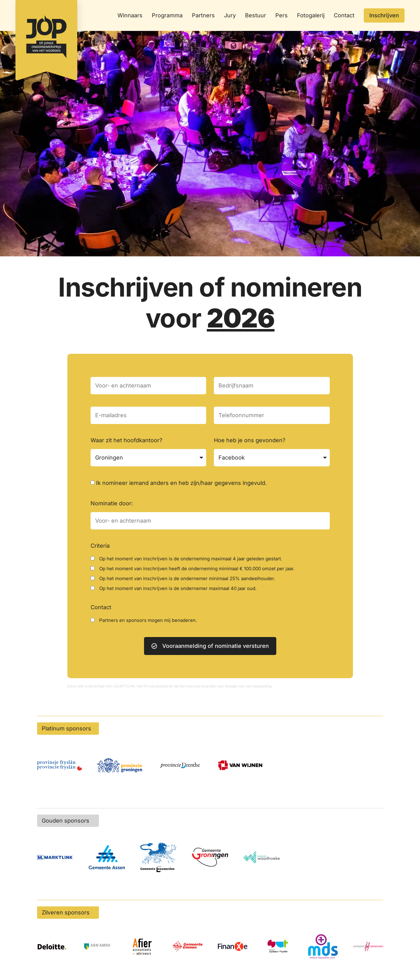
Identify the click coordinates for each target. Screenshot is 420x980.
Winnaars (130, 15)
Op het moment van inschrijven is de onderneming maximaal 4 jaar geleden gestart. (191, 559)
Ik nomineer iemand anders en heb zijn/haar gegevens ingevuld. (181, 483)
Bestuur (256, 15)
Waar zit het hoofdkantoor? (126, 440)
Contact (344, 15)
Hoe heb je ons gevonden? (250, 440)
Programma (167, 15)
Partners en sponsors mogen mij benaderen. (148, 620)
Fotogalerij (311, 15)
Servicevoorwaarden (198, 686)
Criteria (100, 546)
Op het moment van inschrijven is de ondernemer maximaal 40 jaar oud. (178, 588)
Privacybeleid (156, 686)
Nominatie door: (112, 503)
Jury (230, 15)
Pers (282, 15)
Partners (203, 15)
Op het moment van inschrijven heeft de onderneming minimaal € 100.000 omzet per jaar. (197, 569)
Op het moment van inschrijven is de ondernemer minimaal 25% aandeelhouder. (187, 578)
